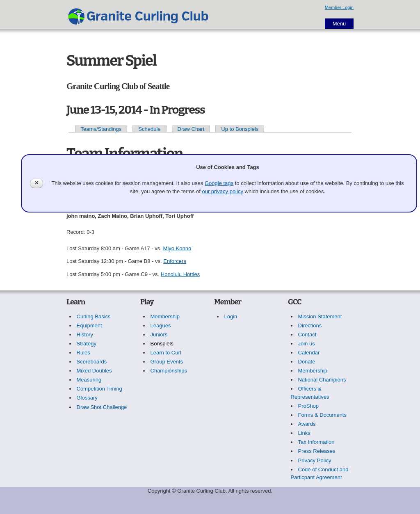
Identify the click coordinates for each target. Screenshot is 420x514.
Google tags (219, 183)
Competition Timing (99, 389)
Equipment (89, 326)
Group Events (167, 362)
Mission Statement (320, 316)
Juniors (159, 335)
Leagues (161, 326)
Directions (310, 326)
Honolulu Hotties (180, 274)
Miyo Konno (177, 248)
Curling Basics (94, 316)
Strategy (87, 344)
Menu (339, 24)
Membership (165, 316)
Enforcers (175, 261)
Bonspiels (162, 344)
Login (231, 316)
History (85, 335)
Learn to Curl (166, 353)
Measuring (89, 380)
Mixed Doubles (94, 371)
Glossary (87, 398)
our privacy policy (222, 191)
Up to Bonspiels (240, 129)
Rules (83, 353)
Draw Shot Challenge (102, 407)
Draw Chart (191, 129)
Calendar (309, 353)
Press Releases (317, 451)
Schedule (149, 129)
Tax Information (316, 442)
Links (304, 433)
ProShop (309, 406)
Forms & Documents (322, 415)
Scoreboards (92, 362)
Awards (307, 424)
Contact (307, 335)
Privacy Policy (315, 460)
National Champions (322, 380)
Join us (307, 344)
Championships (169, 371)
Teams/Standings (101, 129)
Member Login (339, 7)
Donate (307, 362)
